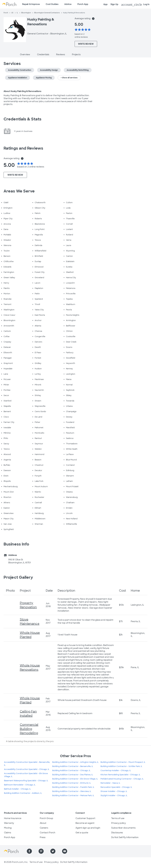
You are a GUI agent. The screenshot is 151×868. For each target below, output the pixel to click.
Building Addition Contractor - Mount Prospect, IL (123, 762)
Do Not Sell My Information (125, 837)
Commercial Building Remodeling (29, 729)
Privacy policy (119, 823)
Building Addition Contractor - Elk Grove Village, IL (75, 779)
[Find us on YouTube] (65, 851)
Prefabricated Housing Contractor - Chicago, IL (122, 779)
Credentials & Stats (22, 119)
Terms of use (118, 818)
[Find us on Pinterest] (41, 851)
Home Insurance (13, 818)
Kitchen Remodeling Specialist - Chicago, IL (120, 775)
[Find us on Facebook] (29, 851)
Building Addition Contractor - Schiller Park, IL (121, 766)
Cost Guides (52, 4)
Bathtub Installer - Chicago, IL (17, 789)
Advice (68, 4)
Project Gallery (18, 577)
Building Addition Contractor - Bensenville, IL (73, 766)
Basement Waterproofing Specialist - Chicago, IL (26, 781)
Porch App (83, 4)
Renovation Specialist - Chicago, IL (116, 787)
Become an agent (85, 823)
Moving (8, 828)
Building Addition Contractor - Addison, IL (23, 793)
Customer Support (85, 818)
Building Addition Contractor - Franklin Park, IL (73, 787)
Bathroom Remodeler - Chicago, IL (20, 785)
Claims (8, 833)
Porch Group (46, 818)
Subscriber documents (123, 828)
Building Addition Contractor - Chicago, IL (71, 771)
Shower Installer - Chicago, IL (114, 791)
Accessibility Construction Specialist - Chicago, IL (27, 769)
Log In (135, 4)
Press (43, 837)
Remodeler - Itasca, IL (110, 783)
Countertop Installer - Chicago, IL (116, 771)
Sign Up (114, 4)
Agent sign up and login (88, 828)
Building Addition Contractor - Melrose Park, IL (73, 796)
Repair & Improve (31, 4)
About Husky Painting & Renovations (22, 91)
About (43, 823)
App (105, 4)
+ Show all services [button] (69, 78)
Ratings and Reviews (23, 148)
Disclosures (117, 833)
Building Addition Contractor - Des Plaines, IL (73, 775)
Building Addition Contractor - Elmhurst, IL (72, 783)
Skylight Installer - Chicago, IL (114, 796)
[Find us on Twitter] (53, 851)
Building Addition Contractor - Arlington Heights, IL (75, 762)
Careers (44, 828)
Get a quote (82, 833)
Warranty (9, 823)
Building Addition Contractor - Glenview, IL (72, 791)
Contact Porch (48, 833)
